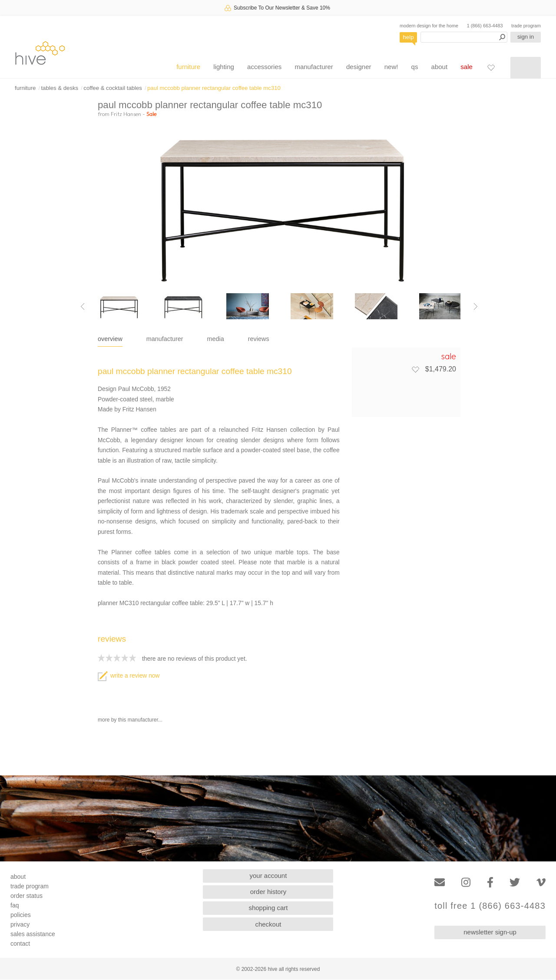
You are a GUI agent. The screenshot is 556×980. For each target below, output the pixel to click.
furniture (188, 67)
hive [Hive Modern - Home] (40, 53)
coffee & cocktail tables (113, 88)
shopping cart (268, 908)
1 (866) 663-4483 (485, 26)
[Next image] (476, 306)
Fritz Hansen (126, 114)
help (409, 37)
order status (26, 896)
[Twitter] (515, 882)
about (440, 67)
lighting (224, 67)
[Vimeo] (541, 882)
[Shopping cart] (526, 68)
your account (268, 876)
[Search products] (464, 37)
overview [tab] (110, 339)
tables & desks (60, 88)
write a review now (129, 676)
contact (20, 944)
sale (467, 67)
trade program (526, 26)
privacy (20, 924)
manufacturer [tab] (165, 339)
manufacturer (314, 67)
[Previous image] (83, 306)
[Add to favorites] (415, 369)
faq (15, 905)
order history (268, 892)
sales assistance (33, 934)
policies (21, 915)
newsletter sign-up (490, 932)
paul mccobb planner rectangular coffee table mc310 (214, 88)
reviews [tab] (259, 339)
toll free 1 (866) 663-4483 (490, 906)
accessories (264, 67)
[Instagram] (466, 882)
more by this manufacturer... (130, 720)
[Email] (440, 882)
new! (391, 67)
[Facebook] (490, 882)
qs (415, 67)
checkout (268, 924)
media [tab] (216, 339)
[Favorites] (491, 67)
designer (359, 67)
